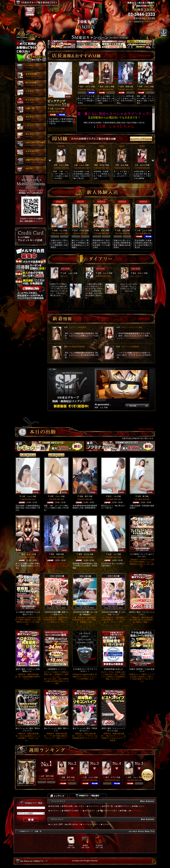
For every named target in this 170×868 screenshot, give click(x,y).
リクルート (107, 824)
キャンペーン (94, 806)
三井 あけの (140, 165)
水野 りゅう (144, 87)
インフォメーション (90, 824)
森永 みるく (105, 87)
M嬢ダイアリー (123, 806)
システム (81, 806)
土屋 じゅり (55, 109)
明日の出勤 (68, 806)
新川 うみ (112, 496)
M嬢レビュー (139, 806)
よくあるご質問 (56, 824)
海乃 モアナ (85, 87)
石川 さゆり (79, 230)
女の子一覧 (108, 806)
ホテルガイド (90, 811)
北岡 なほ (121, 230)
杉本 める (100, 230)
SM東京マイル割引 (71, 811)
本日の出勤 (55, 806)
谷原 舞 (141, 496)
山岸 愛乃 (45, 776)
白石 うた (112, 554)
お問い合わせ (72, 824)
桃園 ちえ (58, 230)
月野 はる (120, 165)
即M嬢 (124, 811)
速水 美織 (125, 87)
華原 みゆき (100, 165)
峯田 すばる (84, 554)
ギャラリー (55, 811)
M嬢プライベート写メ (108, 811)
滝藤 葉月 (84, 496)
